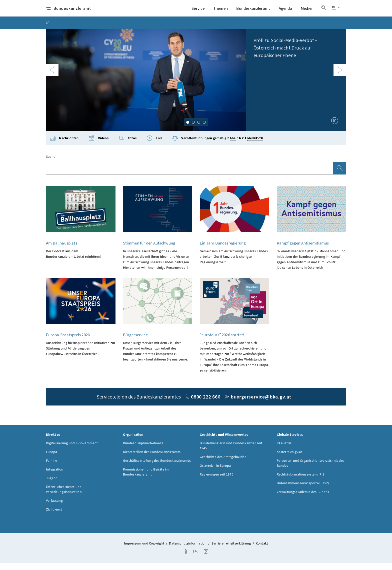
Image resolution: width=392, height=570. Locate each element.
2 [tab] (193, 129)
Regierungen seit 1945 (216, 481)
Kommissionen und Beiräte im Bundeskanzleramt (146, 479)
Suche (51, 164)
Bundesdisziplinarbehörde (143, 450)
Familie (51, 467)
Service (198, 12)
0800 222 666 (206, 404)
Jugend (52, 485)
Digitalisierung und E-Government (72, 450)
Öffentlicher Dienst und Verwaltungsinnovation (64, 496)
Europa (51, 459)
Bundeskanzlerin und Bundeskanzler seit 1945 (231, 452)
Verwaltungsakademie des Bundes (303, 499)
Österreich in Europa (215, 472)
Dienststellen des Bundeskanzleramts (152, 459)
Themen (220, 12)
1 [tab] (188, 129)
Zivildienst (54, 516)
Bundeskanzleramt (253, 12)
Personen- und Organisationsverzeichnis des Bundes (310, 470)
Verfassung (54, 507)
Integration (55, 476)
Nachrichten (64, 145)
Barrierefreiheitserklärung (232, 550)
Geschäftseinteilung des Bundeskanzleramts (157, 467)
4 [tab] (204, 129)
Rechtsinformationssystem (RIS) (301, 481)
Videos (98, 145)
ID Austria (284, 450)
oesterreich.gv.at (289, 459)
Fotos (127, 145)
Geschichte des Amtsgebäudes (223, 464)
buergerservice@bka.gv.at (261, 404)
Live (154, 145)
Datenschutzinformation (188, 550)
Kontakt (262, 550)
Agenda (285, 12)
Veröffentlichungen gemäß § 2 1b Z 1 (218, 145)
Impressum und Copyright (144, 550)
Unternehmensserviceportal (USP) (303, 490)
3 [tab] (199, 129)
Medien (307, 12)
